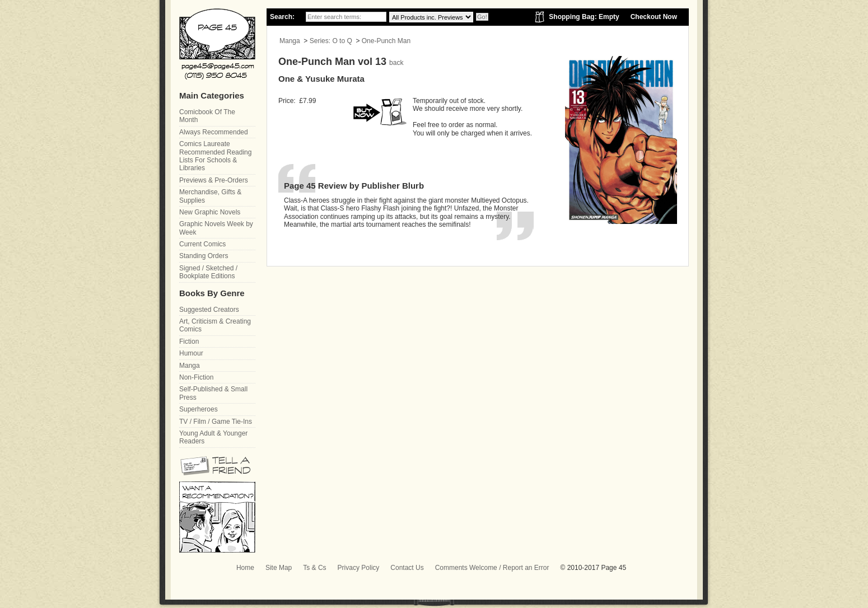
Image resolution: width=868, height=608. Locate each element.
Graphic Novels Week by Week (216, 228)
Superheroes (199, 409)
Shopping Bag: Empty (584, 17)
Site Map (279, 568)
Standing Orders (204, 256)
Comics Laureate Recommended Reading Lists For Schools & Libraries (215, 156)
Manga (290, 41)
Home (245, 568)
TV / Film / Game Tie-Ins (216, 422)
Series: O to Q (331, 41)
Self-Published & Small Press (213, 393)
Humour (191, 353)
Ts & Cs (314, 568)
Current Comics (202, 244)
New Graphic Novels (210, 212)
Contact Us (407, 568)
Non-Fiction (196, 377)
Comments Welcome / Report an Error (492, 568)
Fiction (189, 342)
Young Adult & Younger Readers (213, 437)
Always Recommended (214, 132)
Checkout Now (654, 17)
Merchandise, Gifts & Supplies (210, 196)
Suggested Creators (209, 310)
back (396, 63)
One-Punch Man (386, 41)
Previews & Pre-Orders (214, 180)
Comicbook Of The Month (207, 116)
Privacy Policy (359, 568)
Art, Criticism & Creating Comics (215, 325)
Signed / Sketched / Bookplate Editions (208, 272)
